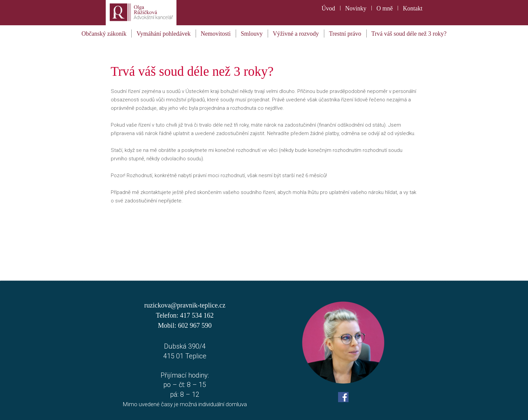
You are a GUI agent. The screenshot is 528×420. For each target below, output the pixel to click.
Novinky (356, 8)
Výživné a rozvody (296, 34)
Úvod (328, 8)
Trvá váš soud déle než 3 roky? (409, 34)
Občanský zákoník (104, 34)
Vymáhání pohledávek (163, 34)
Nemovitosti (216, 34)
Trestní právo (345, 34)
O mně (385, 8)
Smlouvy (252, 34)
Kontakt (412, 8)
